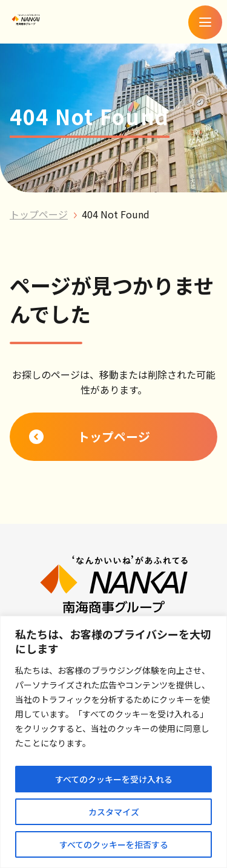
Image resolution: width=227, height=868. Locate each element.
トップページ (39, 214)
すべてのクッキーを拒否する (114, 844)
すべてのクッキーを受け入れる (114, 779)
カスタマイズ (114, 812)
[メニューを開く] (205, 22)
